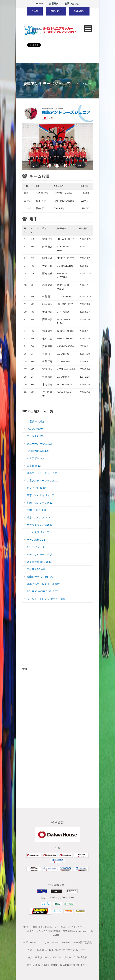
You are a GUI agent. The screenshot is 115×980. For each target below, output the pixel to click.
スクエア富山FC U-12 (39, 562)
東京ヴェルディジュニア (41, 495)
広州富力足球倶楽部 (38, 451)
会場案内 (54, 4)
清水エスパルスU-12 (38, 517)
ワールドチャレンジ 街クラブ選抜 (46, 599)
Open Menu (88, 29)
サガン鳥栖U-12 (36, 540)
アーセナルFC (35, 436)
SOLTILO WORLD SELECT (42, 591)
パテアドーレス (36, 458)
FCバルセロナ (35, 429)
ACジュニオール (36, 547)
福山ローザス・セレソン (41, 577)
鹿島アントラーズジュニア (42, 473)
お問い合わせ (72, 4)
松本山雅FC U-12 (37, 510)
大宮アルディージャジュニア (43, 481)
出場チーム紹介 (36, 421)
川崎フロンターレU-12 (40, 503)
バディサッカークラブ (39, 554)
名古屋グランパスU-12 (40, 525)
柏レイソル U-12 (36, 488)
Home (39, 4)
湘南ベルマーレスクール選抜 (43, 584)
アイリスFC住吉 (36, 569)
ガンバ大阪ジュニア (38, 532)
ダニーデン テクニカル (40, 444)
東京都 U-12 (34, 466)
